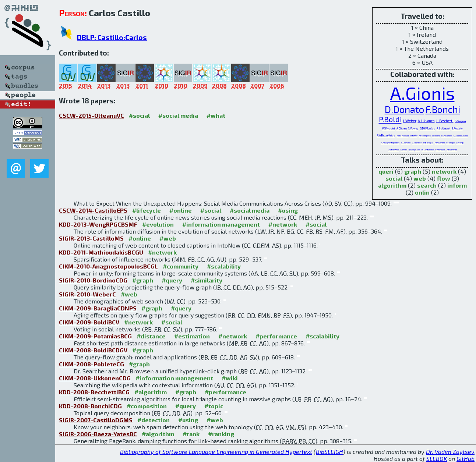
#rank (191, 434)
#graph (143, 280)
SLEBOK (437, 459)
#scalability (224, 266)
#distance (151, 336)
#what (216, 115)
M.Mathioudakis (461, 136)
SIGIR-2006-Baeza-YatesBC (98, 434)
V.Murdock (417, 143)
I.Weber (410, 121)
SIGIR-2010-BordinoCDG (93, 280)
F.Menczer (440, 150)
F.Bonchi (443, 109)
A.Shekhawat (443, 128)
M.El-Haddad (403, 136)
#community (181, 266)
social (394, 178)
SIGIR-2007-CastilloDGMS (96, 420)
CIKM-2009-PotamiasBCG (95, 336)
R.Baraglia (428, 143)
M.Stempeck (425, 136)
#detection (154, 420)
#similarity (207, 280)
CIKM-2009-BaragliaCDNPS (98, 308)
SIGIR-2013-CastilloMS (91, 238)
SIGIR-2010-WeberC (87, 294)
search (427, 185)
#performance (276, 336)
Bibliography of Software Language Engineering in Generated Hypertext (216, 452)
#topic (214, 406)
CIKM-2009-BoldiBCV (89, 322)
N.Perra (404, 150)
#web (168, 238)
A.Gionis (422, 93)
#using (288, 210)
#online (181, 210)
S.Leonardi (406, 143)
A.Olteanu (402, 128)
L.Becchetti (445, 121)
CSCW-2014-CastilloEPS (93, 210)
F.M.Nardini (440, 143)
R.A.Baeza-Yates (386, 135)
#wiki (230, 378)
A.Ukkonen (426, 121)
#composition (147, 406)
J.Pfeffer (414, 136)
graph (413, 171)
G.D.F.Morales (428, 128)
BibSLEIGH (329, 452)
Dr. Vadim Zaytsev (450, 452)
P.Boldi (390, 119)
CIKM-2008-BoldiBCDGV (93, 350)
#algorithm (151, 392)
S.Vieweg (413, 128)
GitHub (466, 459)
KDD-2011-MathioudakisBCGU (101, 252)
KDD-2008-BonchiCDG (90, 406)
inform (457, 185)
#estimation (192, 336)
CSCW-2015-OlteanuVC (91, 115)
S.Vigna (461, 121)
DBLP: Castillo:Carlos (112, 37)
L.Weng (460, 143)
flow (444, 178)
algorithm (392, 185)
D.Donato (404, 109)
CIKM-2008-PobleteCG (91, 364)
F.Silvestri (389, 129)
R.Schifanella (428, 150)
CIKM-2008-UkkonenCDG (95, 378)
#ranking (221, 434)
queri (386, 171)
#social (139, 115)
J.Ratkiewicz (393, 150)
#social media (178, 115)
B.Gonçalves (414, 150)
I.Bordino (436, 136)
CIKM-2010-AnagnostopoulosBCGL (108, 266)
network (444, 171)
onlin (422, 192)
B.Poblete (457, 128)
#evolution (158, 224)
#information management (221, 224)
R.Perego (450, 143)
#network (283, 224)
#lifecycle (147, 210)
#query (172, 280)
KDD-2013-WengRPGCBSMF (98, 224)
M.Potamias (447, 136)
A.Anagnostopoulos (390, 143)
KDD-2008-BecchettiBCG (94, 392)
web (420, 178)
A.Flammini (452, 150)
